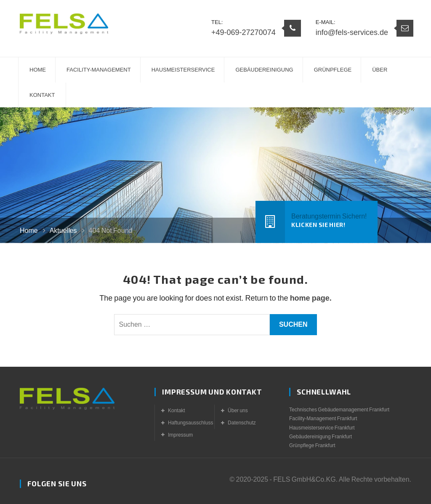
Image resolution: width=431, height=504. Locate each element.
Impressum (180, 435)
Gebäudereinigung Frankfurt (321, 437)
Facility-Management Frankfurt (323, 419)
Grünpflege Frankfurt (312, 445)
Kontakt (177, 411)
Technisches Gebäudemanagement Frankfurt (339, 410)
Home (29, 231)
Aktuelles (63, 231)
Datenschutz (242, 423)
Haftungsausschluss (190, 423)
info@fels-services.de (352, 32)
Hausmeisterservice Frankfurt (322, 428)
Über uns (238, 411)
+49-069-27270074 (243, 32)
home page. (311, 298)
